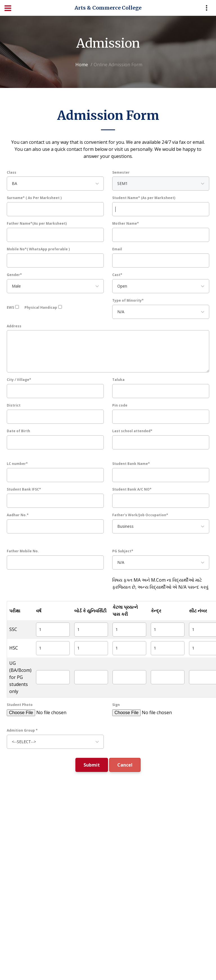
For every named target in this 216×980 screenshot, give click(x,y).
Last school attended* (132, 431)
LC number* (17, 464)
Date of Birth (18, 431)
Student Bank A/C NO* (132, 489)
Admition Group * (22, 730)
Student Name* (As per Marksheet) (144, 198)
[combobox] (55, 184)
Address (14, 326)
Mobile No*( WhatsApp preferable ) (38, 249)
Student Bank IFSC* (24, 489)
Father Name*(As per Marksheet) (37, 223)
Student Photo (20, 705)
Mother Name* (126, 223)
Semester (121, 172)
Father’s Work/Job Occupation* (140, 515)
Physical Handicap (41, 307)
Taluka (118, 380)
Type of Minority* (128, 300)
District (14, 405)
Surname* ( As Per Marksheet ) (34, 198)
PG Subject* (123, 551)
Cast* (117, 275)
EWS (10, 307)
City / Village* (19, 380)
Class (12, 172)
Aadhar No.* (18, 515)
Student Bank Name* (131, 464)
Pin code (120, 405)
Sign (116, 705)
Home (82, 65)
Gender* (14, 275)
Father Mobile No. (23, 551)
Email (117, 249)
